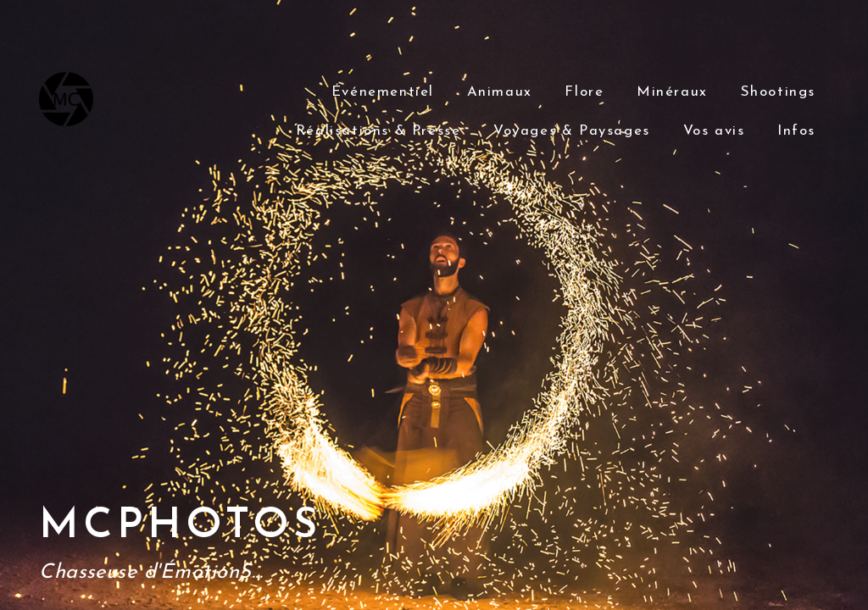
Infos (796, 131)
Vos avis (714, 131)
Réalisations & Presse (378, 131)
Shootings (778, 92)
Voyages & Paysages (572, 131)
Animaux (500, 92)
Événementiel (383, 92)
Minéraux (672, 92)
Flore (584, 92)
